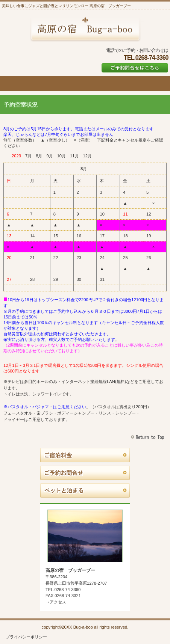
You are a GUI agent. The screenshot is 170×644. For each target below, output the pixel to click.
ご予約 (85, 473)
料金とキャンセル (85, 455)
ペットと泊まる (85, 491)
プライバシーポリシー (26, 637)
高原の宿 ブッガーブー (85, 29)
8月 (39, 156)
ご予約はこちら (135, 68)
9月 (49, 156)
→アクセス (56, 602)
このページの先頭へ (148, 437)
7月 (28, 156)
